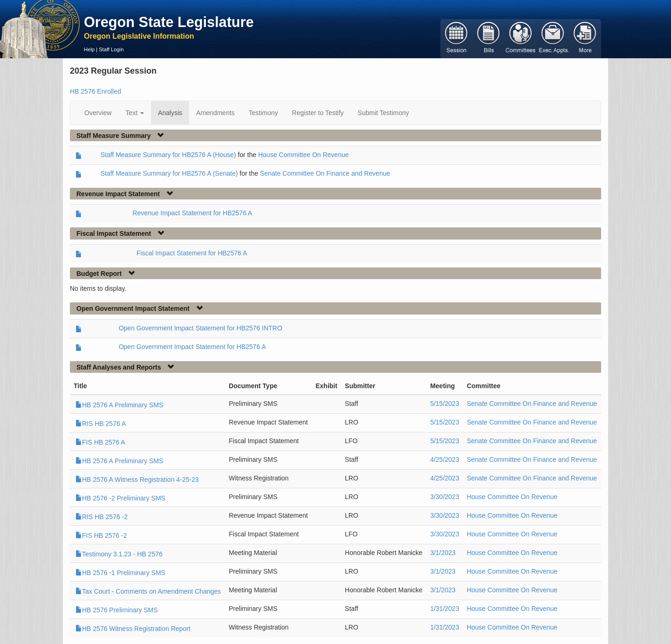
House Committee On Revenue (304, 155)
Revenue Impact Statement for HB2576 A (192, 213)
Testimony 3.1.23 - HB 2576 (119, 554)
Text (135, 113)
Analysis (170, 113)
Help (89, 49)
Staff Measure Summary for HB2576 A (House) (168, 155)
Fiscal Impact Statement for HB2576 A (192, 253)
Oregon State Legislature (169, 22)
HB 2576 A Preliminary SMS (119, 405)
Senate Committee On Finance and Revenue (325, 173)
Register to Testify (318, 113)
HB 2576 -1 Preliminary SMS (120, 573)
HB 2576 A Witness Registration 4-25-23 (137, 480)
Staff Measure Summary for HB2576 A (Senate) (169, 173)
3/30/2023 (445, 497)
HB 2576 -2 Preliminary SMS (120, 498)
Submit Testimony (383, 113)
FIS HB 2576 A (100, 442)
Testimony (264, 113)
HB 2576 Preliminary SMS (117, 610)
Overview (98, 113)
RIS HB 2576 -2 (102, 517)
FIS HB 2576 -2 (101, 535)
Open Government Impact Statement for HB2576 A (192, 347)
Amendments (215, 113)
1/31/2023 (445, 609)
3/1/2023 (443, 553)
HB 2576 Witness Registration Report (133, 629)
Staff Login (111, 49)
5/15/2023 (445, 404)
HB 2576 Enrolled (96, 91)
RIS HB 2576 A (101, 424)
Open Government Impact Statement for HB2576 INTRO (201, 328)
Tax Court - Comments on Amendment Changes (148, 591)
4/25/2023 (445, 459)
